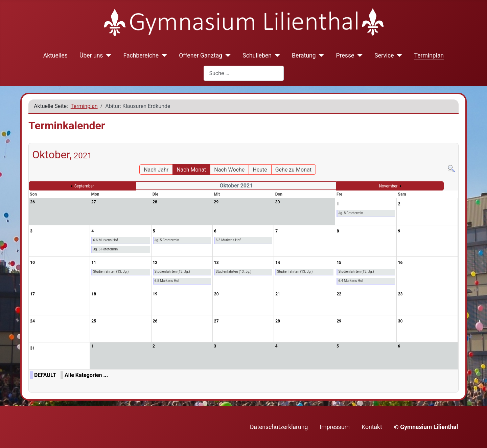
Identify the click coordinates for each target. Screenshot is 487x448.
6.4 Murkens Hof (351, 281)
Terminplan (429, 55)
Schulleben (257, 55)
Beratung (304, 55)
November (388, 186)
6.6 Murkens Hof (106, 240)
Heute (260, 170)
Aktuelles (55, 55)
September (84, 186)
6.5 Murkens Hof (167, 281)
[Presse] (358, 55)
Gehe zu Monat (293, 170)
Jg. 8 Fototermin (351, 213)
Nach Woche (229, 170)
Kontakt (372, 427)
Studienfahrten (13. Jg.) (111, 272)
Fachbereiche (141, 55)
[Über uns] (107, 55)
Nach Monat (191, 170)
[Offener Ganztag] (226, 55)
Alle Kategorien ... (86, 375)
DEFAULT (45, 375)
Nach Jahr (156, 170)
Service (384, 55)
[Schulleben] (276, 55)
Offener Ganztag (201, 55)
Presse (345, 55)
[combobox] (244, 73)
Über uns (91, 55)
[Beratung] (320, 55)
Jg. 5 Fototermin (167, 240)
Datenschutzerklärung (279, 427)
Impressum (335, 427)
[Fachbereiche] (163, 55)
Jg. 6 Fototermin (105, 249)
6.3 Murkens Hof (228, 240)
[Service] (398, 55)
